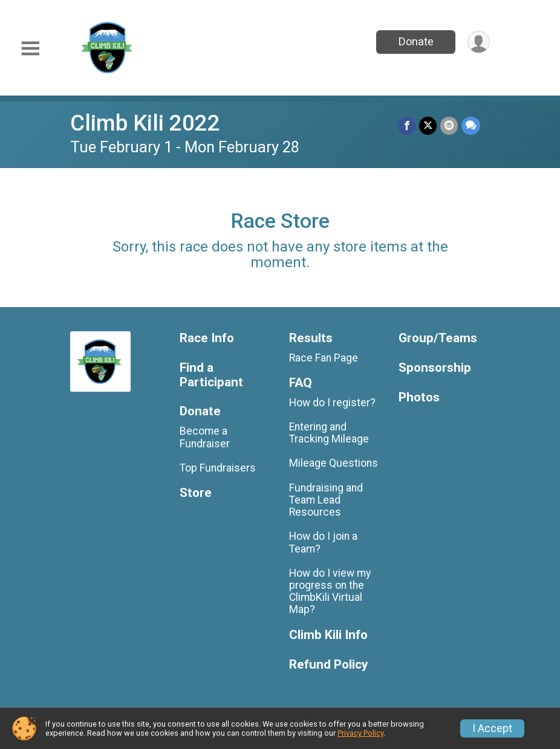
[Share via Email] (449, 125)
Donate (416, 41)
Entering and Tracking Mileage (329, 433)
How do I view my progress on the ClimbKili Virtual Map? (330, 592)
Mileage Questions (334, 463)
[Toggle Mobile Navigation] (30, 49)
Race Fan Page (324, 358)
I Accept (492, 728)
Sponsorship (435, 368)
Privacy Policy (360, 733)
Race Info (207, 338)
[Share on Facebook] (407, 125)
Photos (419, 397)
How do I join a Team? (323, 542)
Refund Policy (328, 665)
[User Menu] (479, 42)
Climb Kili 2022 (145, 123)
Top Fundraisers (218, 468)
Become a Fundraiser (205, 437)
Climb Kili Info (328, 635)
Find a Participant (211, 375)
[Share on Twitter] (428, 125)
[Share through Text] (471, 125)
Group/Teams (438, 338)
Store (196, 493)
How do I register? (332, 403)
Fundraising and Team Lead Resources (326, 500)
